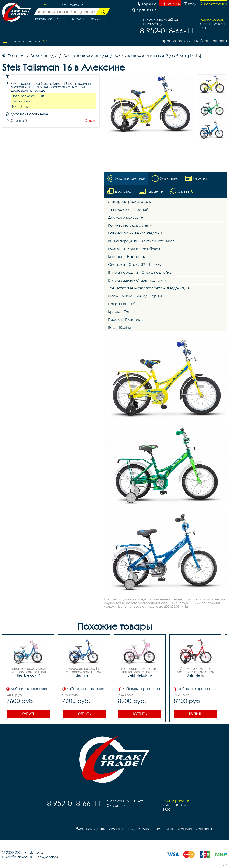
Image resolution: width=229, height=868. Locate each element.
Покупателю (138, 829)
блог (204, 41)
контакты (219, 41)
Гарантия (168, 41)
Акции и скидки (179, 829)
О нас (157, 829)
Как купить (189, 41)
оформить (170, 4)
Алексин (77, 4)
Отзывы (90, 121)
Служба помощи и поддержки (30, 857)
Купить (28, 714)
